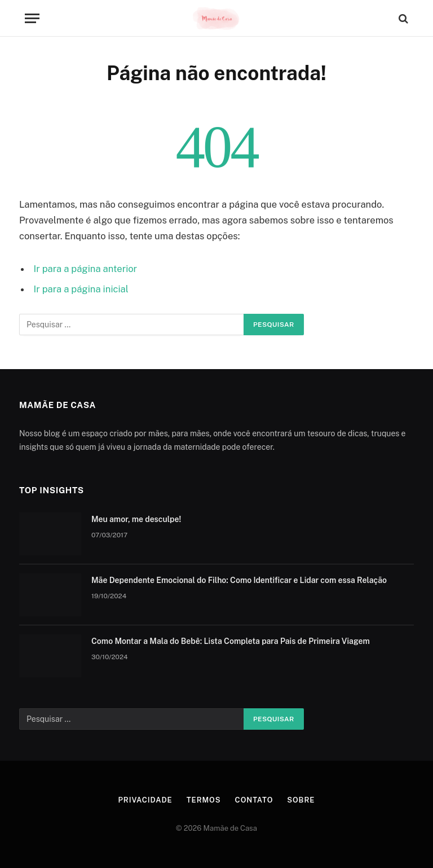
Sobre (301, 800)
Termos (204, 800)
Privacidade (145, 800)
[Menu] (32, 18)
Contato (254, 800)
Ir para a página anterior (86, 269)
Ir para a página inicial (81, 289)
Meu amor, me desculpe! (136, 519)
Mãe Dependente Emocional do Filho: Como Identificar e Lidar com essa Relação (239, 580)
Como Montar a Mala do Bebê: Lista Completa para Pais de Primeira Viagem (231, 641)
